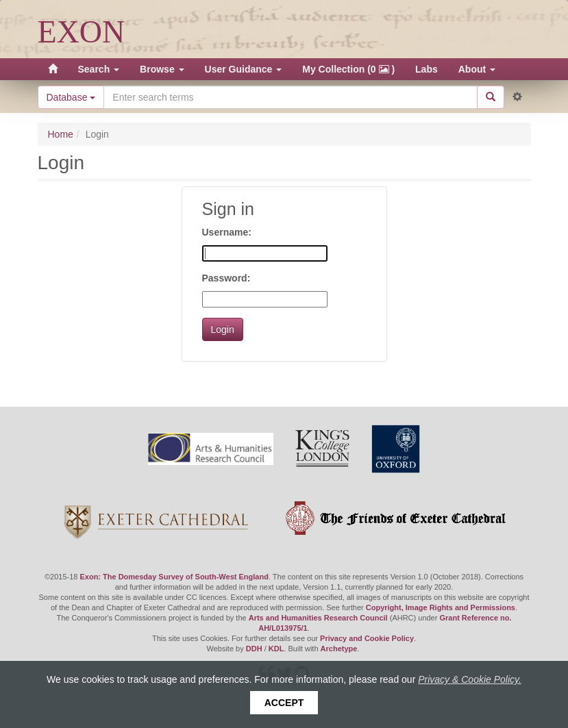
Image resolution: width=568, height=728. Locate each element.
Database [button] (71, 97)
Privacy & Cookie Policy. (470, 679)
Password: (226, 278)
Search (99, 69)
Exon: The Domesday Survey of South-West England (174, 577)
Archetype (339, 649)
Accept (284, 703)
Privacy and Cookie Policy (367, 638)
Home (61, 134)
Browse (162, 69)
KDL (276, 649)
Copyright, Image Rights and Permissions (441, 607)
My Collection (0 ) (348, 69)
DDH (254, 649)
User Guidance (244, 69)
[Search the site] (290, 97)
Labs (427, 69)
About (477, 69)
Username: (227, 232)
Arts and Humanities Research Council (318, 618)
